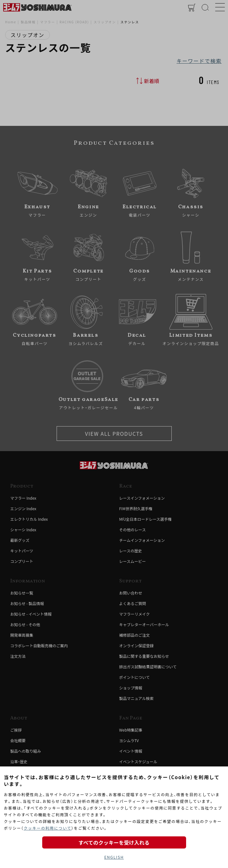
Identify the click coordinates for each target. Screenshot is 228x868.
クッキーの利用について (47, 828)
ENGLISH (114, 857)
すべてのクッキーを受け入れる (114, 842)
